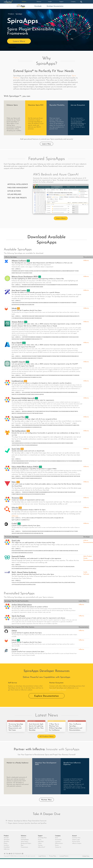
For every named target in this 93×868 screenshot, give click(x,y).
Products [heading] (6, 840)
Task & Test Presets (18, 616)
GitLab (14, 308)
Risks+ (14, 482)
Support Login (76, 843)
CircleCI (15, 524)
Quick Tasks (16, 449)
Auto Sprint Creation (19, 290)
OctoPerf (15, 650)
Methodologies (25, 843)
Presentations (24, 851)
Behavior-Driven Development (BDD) (25, 277)
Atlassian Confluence (19, 261)
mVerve (86, 540)
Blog (22, 849)
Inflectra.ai (7, 853)
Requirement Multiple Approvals (23, 398)
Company (66, 2)
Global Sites (86, 860)
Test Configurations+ (19, 431)
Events (57, 849)
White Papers (25, 845)
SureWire (6, 849)
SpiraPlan (6, 845)
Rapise (6, 847)
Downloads (38, 6)
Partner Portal (76, 845)
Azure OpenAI (17, 343)
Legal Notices (42, 860)
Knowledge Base (42, 841)
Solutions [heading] (24, 840)
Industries (23, 841)
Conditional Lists (18, 381)
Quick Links (16, 541)
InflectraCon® (42, 851)
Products (21, 2)
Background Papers (26, 847)
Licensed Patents (64, 860)
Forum (40, 843)
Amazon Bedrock (18, 322)
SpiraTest (6, 841)
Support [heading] (40, 840)
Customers (58, 845)
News (57, 841)
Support (55, 2)
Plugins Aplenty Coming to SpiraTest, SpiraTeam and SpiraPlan (27, 827)
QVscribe (15, 508)
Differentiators (59, 847)
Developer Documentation (55, 6)
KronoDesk (7, 851)
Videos (40, 847)
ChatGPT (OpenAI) (19, 362)
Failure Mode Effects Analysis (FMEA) (25, 467)
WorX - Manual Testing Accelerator (24, 572)
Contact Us (58, 851)
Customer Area (76, 841)
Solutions (32, 2)
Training (40, 849)
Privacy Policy (53, 860)
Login (83, 2)
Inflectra (86, 261)
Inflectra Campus (77, 847)
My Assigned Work (18, 417)
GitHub (14, 631)
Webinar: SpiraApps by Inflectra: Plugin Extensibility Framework (27, 825)
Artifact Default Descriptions (22, 605)
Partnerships (58, 843)
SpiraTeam (7, 843)
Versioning (15, 498)
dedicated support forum (58, 690)
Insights (44, 2)
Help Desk (41, 845)
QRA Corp (15, 516)
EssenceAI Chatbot (18, 556)
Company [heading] (58, 840)
